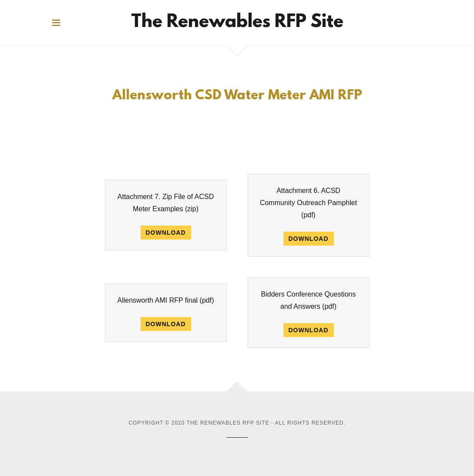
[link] (237, 22)
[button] (56, 23)
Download (166, 233)
